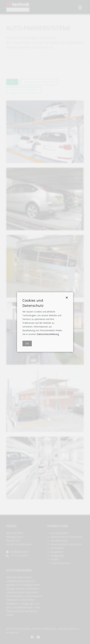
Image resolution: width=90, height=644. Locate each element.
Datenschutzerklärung (48, 334)
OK (27, 344)
